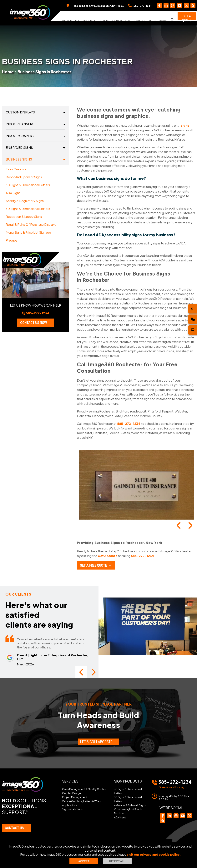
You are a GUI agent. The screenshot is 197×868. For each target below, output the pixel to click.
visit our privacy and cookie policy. (154, 854)
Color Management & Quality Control (84, 789)
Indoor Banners (20, 124)
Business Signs (19, 159)
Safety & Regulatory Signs (25, 201)
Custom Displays (20, 112)
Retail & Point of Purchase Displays (31, 224)
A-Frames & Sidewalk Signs (130, 805)
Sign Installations (72, 809)
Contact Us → (16, 828)
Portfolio (117, 21)
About (128, 21)
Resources (139, 21)
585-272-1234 (129, 424)
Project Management (75, 797)
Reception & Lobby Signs (24, 217)
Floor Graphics (16, 169)
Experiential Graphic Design (86, 22)
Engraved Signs (19, 147)
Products (67, 21)
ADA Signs (13, 193)
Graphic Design (71, 793)
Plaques (12, 240)
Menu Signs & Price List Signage (28, 232)
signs (185, 126)
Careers (152, 21)
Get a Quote (187, 17)
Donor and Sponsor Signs (24, 177)
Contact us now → (36, 323)
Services (104, 21)
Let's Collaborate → (99, 742)
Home (8, 72)
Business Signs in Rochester (44, 72)
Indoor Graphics (21, 136)
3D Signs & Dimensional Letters (28, 185)
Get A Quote (108, 556)
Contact (163, 21)
